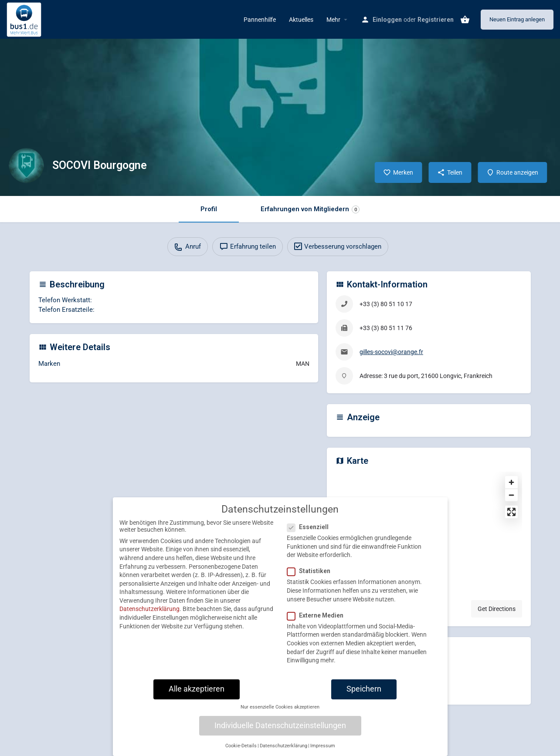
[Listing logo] (26, 165)
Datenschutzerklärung (149, 617)
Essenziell (311, 534)
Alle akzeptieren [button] (197, 696)
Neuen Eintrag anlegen (517, 19)
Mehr (333, 20)
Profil (209, 209)
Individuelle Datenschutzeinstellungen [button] (280, 733)
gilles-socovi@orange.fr (391, 352)
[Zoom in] (511, 482)
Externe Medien (318, 623)
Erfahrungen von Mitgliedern (310, 209)
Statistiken (311, 579)
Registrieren (436, 20)
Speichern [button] (364, 696)
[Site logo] (25, 19)
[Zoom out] (511, 495)
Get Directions (497, 609)
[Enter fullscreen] (511, 512)
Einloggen (387, 20)
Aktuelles (301, 20)
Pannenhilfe (260, 20)
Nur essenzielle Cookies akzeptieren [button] (280, 714)
